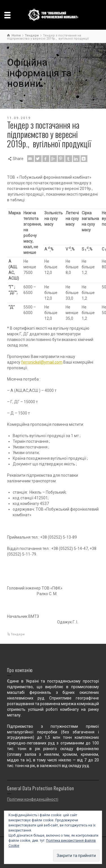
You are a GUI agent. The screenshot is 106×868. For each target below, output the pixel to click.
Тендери (18, 634)
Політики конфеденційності (33, 799)
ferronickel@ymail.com (42, 362)
